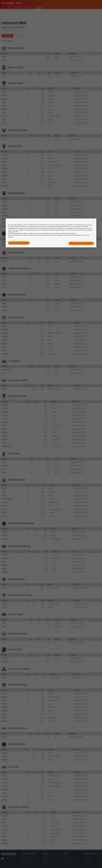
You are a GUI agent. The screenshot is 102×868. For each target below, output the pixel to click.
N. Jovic (4, 469)
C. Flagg (4, 202)
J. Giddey (4, 165)
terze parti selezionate (35, 226)
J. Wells (4, 426)
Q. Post (4, 277)
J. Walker (4, 326)
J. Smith (4, 179)
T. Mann (4, 102)
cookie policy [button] (89, 225)
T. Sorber (4, 607)
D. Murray (4, 569)
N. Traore (4, 92)
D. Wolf (3, 113)
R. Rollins (4, 495)
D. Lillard (4, 678)
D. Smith (4, 473)
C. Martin (4, 212)
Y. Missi (4, 562)
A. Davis (4, 833)
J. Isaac (4, 623)
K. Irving (4, 223)
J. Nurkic (4, 793)
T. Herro (4, 462)
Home (3, 7)
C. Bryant (4, 737)
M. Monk (4, 700)
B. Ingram (4, 753)
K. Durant (4, 303)
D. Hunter (4, 714)
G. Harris (4, 488)
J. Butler (4, 287)
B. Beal (3, 373)
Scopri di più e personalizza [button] (19, 243)
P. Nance (4, 492)
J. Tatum (4, 76)
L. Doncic (4, 389)
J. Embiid (4, 642)
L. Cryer (4, 281)
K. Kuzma (4, 502)
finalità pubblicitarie (30, 230)
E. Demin (4, 123)
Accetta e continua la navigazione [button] (81, 243)
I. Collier (4, 776)
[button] (93, 222)
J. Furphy (4, 350)
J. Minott (4, 106)
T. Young (4, 836)
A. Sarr (3, 823)
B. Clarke (4, 429)
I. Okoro (4, 162)
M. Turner (4, 513)
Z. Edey (3, 443)
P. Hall (3, 139)
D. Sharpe (4, 120)
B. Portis (4, 506)
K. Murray (4, 704)
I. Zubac (4, 347)
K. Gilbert (4, 60)
